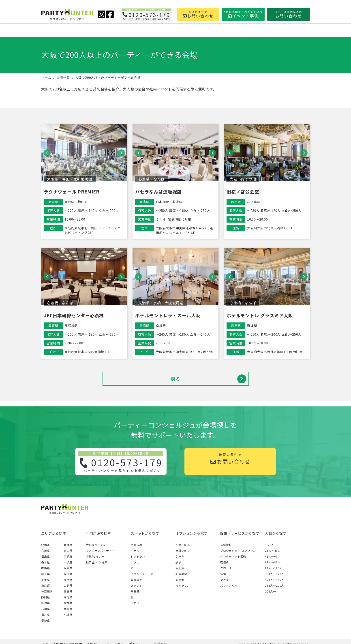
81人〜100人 (274, 568)
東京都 (45, 585)
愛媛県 (68, 545)
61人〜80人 (273, 562)
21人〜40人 (273, 551)
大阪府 (68, 562)
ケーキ (180, 556)
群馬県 (45, 568)
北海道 (45, 545)
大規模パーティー (97, 545)
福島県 (45, 556)
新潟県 (45, 603)
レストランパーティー (100, 551)
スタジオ (136, 585)
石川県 (45, 609)
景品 (178, 562)
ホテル (135, 551)
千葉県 (45, 580)
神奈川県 (47, 591)
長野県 (45, 620)
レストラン (138, 556)
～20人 (270, 545)
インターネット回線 (233, 556)
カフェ (135, 562)
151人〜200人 (275, 585)
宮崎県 (68, 609)
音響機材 (226, 545)
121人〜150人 (275, 580)
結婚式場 (136, 545)
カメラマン (183, 585)
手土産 (180, 568)
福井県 (45, 615)
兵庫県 (68, 568)
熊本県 (68, 603)
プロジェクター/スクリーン (238, 551)
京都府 (68, 556)
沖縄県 (68, 615)
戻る (208, 379)
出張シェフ (183, 551)
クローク (226, 568)
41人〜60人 (273, 556)
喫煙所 (225, 562)
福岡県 (68, 597)
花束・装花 (183, 545)
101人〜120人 (275, 574)
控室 (223, 574)
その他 (135, 603)
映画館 (135, 591)
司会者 (180, 580)
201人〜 (271, 591)
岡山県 (68, 574)
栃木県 (45, 562)
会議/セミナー (95, 556)
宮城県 (45, 551)
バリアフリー (229, 585)
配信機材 (181, 574)
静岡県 (45, 597)
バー (134, 568)
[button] (47, 153)
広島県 (68, 585)
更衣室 (225, 580)
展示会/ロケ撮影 (97, 562)
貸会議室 (136, 580)
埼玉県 (45, 574)
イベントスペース (142, 574)
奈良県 (68, 580)
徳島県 (68, 591)
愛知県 (68, 551)
